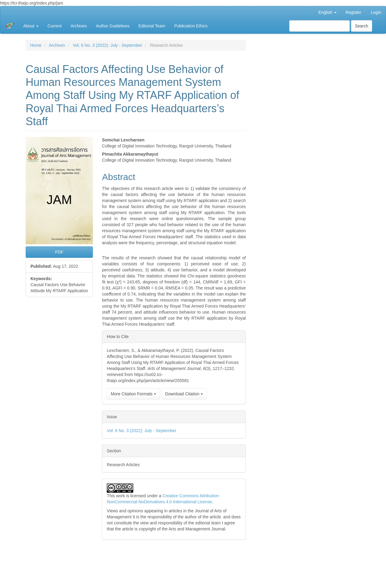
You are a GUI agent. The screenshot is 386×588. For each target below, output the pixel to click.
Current (55, 26)
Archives (79, 26)
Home (36, 45)
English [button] (327, 12)
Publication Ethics (191, 26)
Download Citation (184, 394)
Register (353, 12)
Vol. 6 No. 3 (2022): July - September (107, 45)
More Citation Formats (133, 394)
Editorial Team (152, 26)
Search (362, 26)
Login (376, 12)
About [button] (31, 26)
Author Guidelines (113, 26)
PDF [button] (59, 252)
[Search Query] (320, 26)
